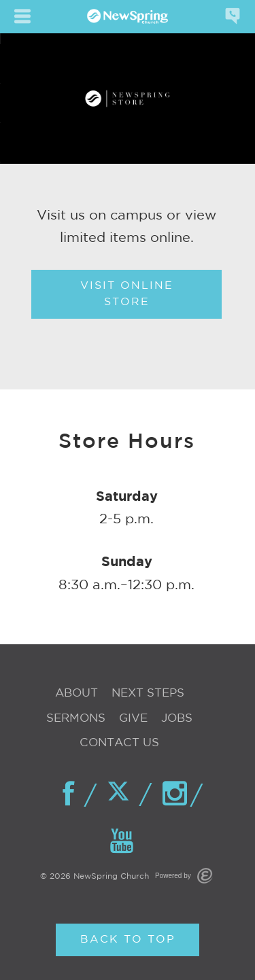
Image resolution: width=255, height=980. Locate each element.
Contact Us (119, 743)
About (76, 694)
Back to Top (128, 940)
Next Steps (148, 694)
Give (133, 719)
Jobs (177, 719)
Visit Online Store (127, 294)
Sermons (76, 719)
